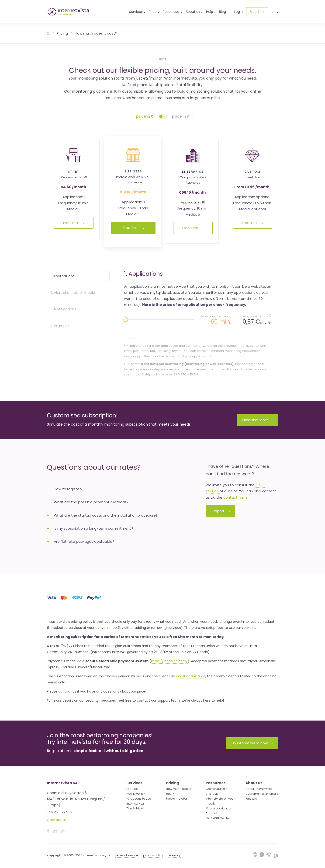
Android (211, 813)
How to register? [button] (65, 489)
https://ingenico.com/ (169, 661)
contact (65, 691)
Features (132, 789)
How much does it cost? (96, 33)
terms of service (127, 855)
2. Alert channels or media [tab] (73, 292)
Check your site (216, 789)
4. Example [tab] (60, 326)
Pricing (62, 33)
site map (175, 855)
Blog (223, 12)
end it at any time (191, 676)
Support (220, 511)
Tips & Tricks (135, 808)
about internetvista (259, 789)
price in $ (180, 116)
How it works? (136, 794)
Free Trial (257, 12)
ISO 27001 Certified (219, 818)
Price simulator (258, 420)
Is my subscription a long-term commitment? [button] (90, 528)
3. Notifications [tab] (63, 309)
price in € (145, 116)
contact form (235, 497)
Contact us (57, 820)
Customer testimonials (262, 794)
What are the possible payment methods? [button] (88, 502)
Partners (251, 799)
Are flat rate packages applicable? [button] (81, 541)
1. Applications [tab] (62, 276)
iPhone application (219, 808)
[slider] (126, 320)
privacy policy (153, 855)
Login (239, 12)
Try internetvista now (252, 743)
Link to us (212, 794)
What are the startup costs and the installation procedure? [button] (102, 515)
